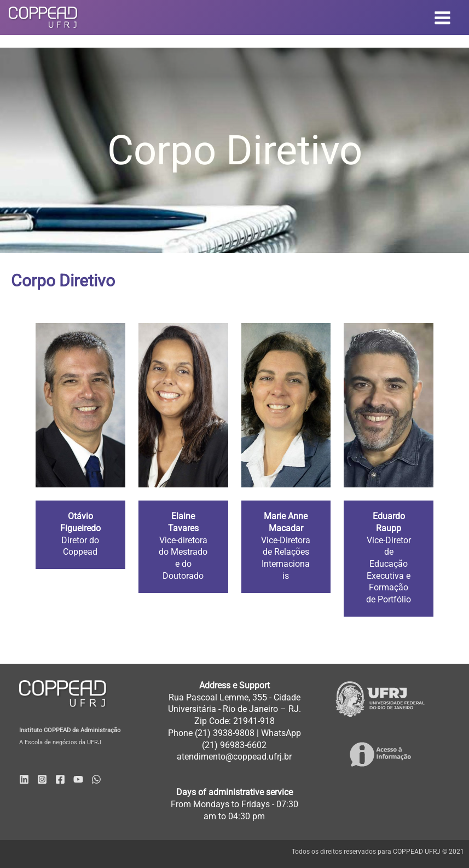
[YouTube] (78, 779)
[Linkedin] (24, 779)
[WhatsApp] (96, 779)
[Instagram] (42, 779)
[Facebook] (60, 779)
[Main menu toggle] (443, 18)
